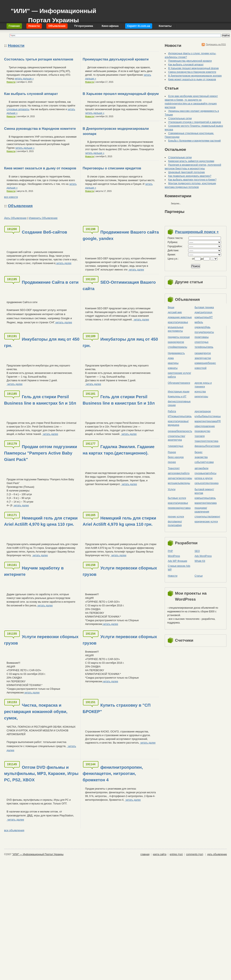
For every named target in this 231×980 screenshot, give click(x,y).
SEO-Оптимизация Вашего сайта (119, 285)
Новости (16, 45)
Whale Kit (200, 561)
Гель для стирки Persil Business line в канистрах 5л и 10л (40, 400)
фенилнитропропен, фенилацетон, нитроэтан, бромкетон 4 (113, 774)
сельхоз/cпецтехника (206, 483)
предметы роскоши (179, 337)
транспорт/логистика (206, 441)
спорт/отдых (202, 342)
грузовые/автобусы (205, 473)
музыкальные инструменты (176, 329)
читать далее (63, 263)
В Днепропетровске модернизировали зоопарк (195, 76)
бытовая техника (204, 307)
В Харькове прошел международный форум (121, 94)
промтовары (202, 337)
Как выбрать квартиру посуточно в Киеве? (192, 180)
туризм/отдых (176, 446)
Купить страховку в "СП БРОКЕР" (117, 708)
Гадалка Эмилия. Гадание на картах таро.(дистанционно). (119, 450)
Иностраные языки (179, 392)
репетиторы (201, 397)
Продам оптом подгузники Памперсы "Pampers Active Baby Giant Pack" (41, 453)
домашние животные (180, 317)
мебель (199, 322)
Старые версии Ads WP (179, 568)
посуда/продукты (204, 332)
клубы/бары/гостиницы (208, 416)
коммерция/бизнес (205, 363)
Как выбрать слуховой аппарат (31, 94)
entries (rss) (176, 854)
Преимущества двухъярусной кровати (116, 59)
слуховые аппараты (18, 109)
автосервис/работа (179, 473)
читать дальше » (24, 79)
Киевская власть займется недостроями (191, 161)
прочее (172, 462)
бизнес (198, 452)
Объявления (20, 206)
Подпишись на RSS (216, 44)
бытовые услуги (177, 498)
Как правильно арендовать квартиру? (190, 176)
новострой (201, 368)
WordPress (174, 556)
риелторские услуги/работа (179, 375)
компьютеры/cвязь (205, 498)
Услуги (172, 489)
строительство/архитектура (176, 438)
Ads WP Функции (177, 561)
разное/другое (176, 342)
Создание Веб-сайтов (44, 232)
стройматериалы (177, 347)
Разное (172, 452)
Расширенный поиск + (197, 232)
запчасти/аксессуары (180, 478)
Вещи (171, 307)
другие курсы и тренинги (203, 385)
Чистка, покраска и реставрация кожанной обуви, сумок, (36, 711)
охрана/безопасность (180, 431)
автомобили (201, 468)
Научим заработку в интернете (34, 571)
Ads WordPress (203, 556)
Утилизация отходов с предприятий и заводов (195, 122)
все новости (11, 197)
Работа (172, 411)
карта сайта (159, 854)
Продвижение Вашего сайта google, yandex (121, 235)
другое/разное (203, 411)
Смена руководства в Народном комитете (40, 129)
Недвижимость (176, 353)
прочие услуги (176, 517)
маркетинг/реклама (206, 503)
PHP (170, 551)
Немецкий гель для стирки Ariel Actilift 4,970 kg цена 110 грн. (41, 521)
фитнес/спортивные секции (179, 403)
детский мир (175, 312)
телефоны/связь (204, 347)
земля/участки (203, 358)
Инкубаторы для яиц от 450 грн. (42, 342)
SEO (197, 551)
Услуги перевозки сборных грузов (120, 571)
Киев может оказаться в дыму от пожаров (40, 168)
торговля (200, 436)
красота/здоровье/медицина (178, 423)
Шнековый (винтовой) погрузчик (186, 172)
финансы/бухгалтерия (207, 446)
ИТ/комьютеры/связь (180, 416)
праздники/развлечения (202, 510)
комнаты (173, 368)
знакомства (201, 457)
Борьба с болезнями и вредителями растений (194, 141)
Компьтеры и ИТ (177, 397)
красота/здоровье (178, 322)
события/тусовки (204, 462)
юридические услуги (206, 522)
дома (171, 358)
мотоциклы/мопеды (179, 483)
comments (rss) (195, 854)
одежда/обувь (202, 327)
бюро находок (176, 457)
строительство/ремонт (207, 517)
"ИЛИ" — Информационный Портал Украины (53, 14)
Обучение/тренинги (179, 383)
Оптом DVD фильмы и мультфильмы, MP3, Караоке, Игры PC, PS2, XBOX (41, 774)
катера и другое (204, 478)
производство (202, 431)
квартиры (173, 363)
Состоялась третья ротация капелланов (39, 59)
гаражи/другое (203, 353)
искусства (200, 392)
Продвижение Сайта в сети (50, 282)
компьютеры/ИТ (204, 317)
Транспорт (174, 468)
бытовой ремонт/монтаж (204, 491)
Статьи (199, 576)
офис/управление (205, 426)
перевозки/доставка (179, 508)
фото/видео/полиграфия (175, 523)
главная (145, 854)
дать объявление (217, 854)
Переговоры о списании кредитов (112, 168)
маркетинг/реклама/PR (208, 421)
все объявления (14, 830)
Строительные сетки (180, 118)
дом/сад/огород (203, 312)
